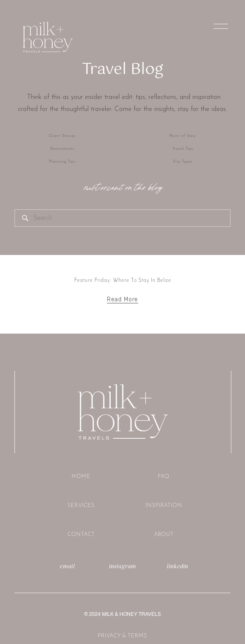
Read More (123, 299)
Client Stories (62, 136)
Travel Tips (183, 149)
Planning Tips (62, 162)
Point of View (183, 136)
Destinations (62, 149)
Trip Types (183, 162)
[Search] (122, 218)
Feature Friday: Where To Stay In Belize (123, 280)
